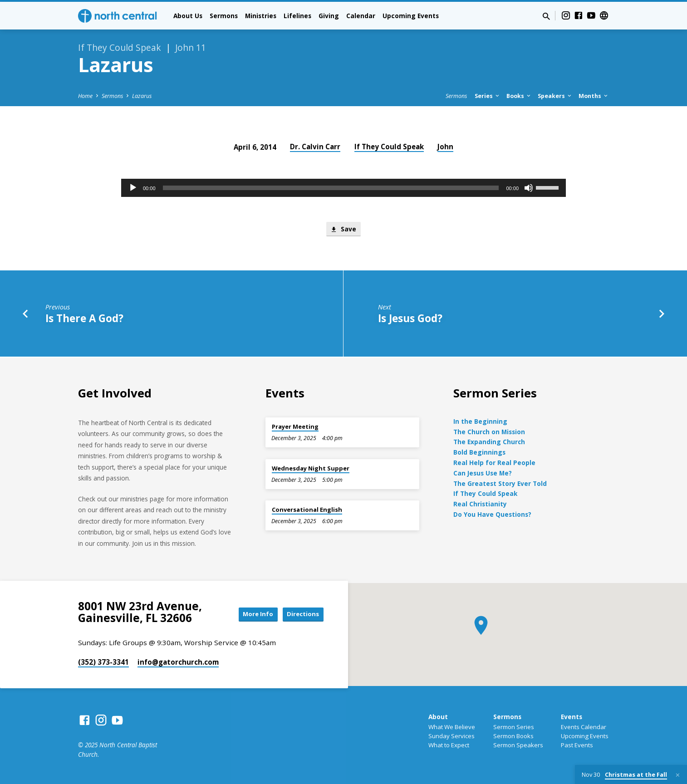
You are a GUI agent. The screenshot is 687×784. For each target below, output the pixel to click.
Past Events (577, 745)
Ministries (261, 16)
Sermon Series (514, 727)
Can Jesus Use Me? (483, 473)
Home (85, 96)
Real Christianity (480, 504)
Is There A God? (84, 319)
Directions (301, 614)
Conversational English (307, 510)
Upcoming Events (411, 16)
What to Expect (449, 745)
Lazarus (142, 96)
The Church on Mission (489, 432)
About (438, 717)
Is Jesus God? (410, 319)
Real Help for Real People (494, 463)
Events (572, 717)
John (445, 147)
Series (488, 96)
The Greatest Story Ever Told (500, 483)
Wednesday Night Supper (311, 468)
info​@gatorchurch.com (178, 662)
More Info (250, 614)
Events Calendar (584, 727)
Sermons (224, 16)
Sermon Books (513, 736)
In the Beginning (480, 421)
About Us (188, 16)
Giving (329, 16)
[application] (343, 188)
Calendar (361, 16)
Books (519, 96)
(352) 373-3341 (103, 662)
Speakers (555, 96)
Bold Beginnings (479, 452)
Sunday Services (451, 736)
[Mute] (529, 188)
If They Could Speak (389, 147)
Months (594, 96)
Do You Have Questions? (492, 514)
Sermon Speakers (518, 745)
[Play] (133, 188)
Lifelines (297, 16)
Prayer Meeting (295, 426)
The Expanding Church (489, 442)
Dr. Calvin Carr (315, 147)
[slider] (331, 188)
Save (343, 230)
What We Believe (452, 727)
